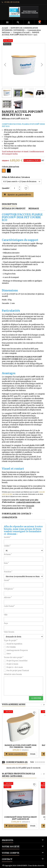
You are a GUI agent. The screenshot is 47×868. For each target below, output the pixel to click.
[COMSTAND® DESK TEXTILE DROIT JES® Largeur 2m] (20, 785)
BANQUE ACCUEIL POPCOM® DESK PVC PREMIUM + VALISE (21, 746)
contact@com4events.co (27, 502)
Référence (6, 119)
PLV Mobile (11, 647)
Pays (6, 623)
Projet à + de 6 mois (15, 667)
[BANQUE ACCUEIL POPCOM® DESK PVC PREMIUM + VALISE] (20, 712)
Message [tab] (34, 208)
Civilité (7, 546)
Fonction (8, 572)
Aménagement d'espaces (17, 650)
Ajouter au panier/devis (17, 195)
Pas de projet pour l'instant (18, 671)
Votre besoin (9, 632)
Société (7, 537)
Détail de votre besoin (13, 674)
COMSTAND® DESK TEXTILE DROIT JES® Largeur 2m (20, 818)
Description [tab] (9, 204)
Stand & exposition (14, 644)
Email (7, 580)
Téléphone (9, 589)
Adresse (8, 597)
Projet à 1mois (12, 664)
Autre (9, 654)
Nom (6, 563)
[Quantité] (14, 188)
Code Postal (9, 606)
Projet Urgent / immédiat (17, 661)
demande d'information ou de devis (18, 507)
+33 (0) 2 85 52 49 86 (12, 2)
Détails (34, 754)
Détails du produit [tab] (14, 208)
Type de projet (11, 641)
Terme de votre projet (14, 657)
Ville (6, 615)
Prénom (8, 554)
